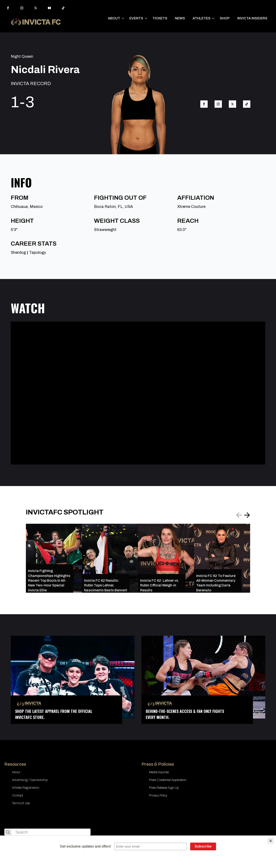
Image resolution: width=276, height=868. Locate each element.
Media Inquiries (159, 772)
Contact (18, 795)
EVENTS (136, 18)
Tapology (38, 252)
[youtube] (49, 8)
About (16, 772)
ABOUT (114, 18)
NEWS (180, 18)
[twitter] (36, 8)
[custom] (63, 8)
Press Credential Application (168, 780)
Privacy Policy (158, 795)
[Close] (271, 841)
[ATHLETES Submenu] (213, 18)
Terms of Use (21, 803)
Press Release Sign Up (164, 788)
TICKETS (160, 18)
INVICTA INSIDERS (252, 18)
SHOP (225, 18)
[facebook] (8, 8)
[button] (247, 515)
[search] (8, 832)
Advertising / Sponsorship (30, 780)
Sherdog (18, 252)
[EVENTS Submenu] (146, 18)
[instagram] (22, 8)
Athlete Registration (26, 788)
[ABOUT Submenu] (123, 18)
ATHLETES (202, 18)
